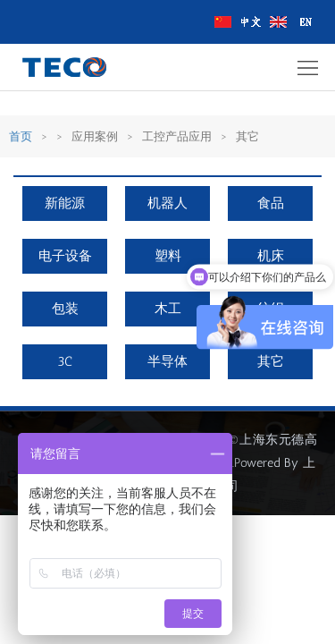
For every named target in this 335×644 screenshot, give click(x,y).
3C (65, 361)
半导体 (167, 361)
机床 (271, 256)
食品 (271, 203)
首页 (21, 136)
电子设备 (65, 256)
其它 (271, 361)
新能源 (65, 203)
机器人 (167, 203)
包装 (65, 309)
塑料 (168, 256)
